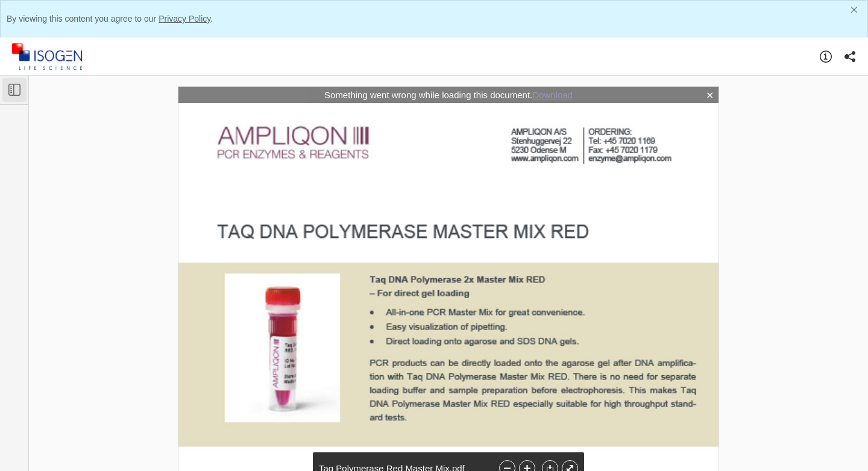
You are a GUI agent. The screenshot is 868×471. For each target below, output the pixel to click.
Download (552, 95)
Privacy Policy (184, 19)
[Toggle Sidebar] (14, 90)
